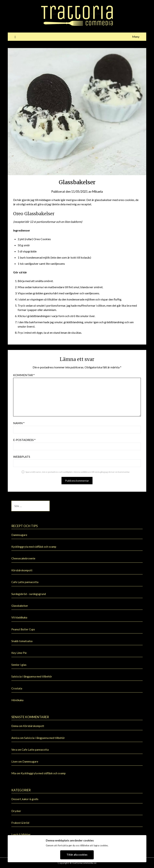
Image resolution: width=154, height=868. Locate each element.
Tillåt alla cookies (77, 855)
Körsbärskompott (22, 570)
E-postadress (24, 440)
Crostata (17, 688)
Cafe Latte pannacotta (25, 582)
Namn (19, 423)
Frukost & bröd (20, 823)
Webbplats (22, 457)
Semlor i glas (19, 665)
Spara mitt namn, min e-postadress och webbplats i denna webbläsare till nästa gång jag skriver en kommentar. (78, 472)
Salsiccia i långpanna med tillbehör (32, 676)
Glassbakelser (20, 606)
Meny (136, 37)
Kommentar (24, 375)
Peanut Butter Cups (23, 629)
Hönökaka (17, 700)
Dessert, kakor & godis (25, 799)
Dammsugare (19, 535)
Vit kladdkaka (19, 617)
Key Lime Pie (19, 653)
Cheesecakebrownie (23, 558)
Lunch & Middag (21, 834)
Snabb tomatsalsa (22, 641)
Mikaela (97, 191)
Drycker (16, 811)
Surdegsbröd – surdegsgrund (29, 594)
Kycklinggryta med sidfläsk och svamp (34, 547)
